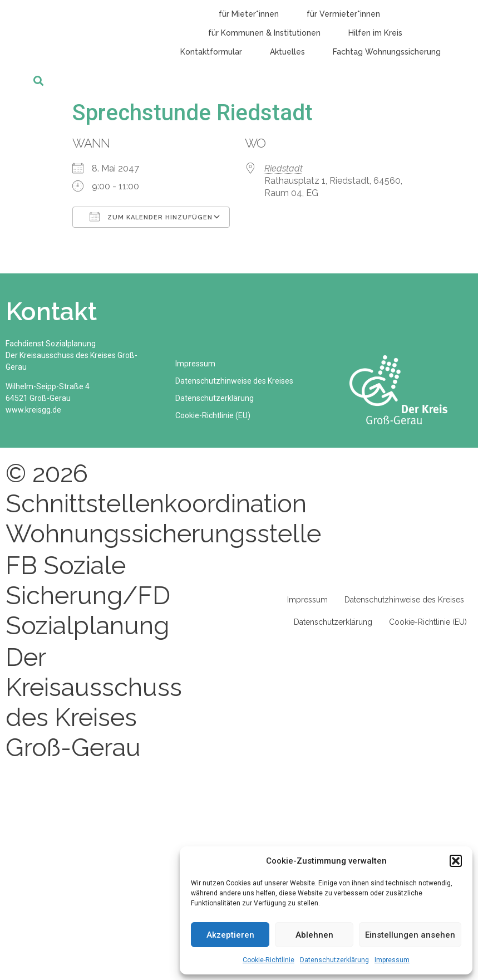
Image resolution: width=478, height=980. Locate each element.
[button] (456, 861)
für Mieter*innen (249, 14)
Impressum (392, 960)
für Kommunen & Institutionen (264, 33)
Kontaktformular (211, 52)
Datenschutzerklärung (334, 960)
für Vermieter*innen (343, 14)
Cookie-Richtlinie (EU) (213, 415)
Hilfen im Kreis (375, 33)
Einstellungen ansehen (410, 935)
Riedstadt (284, 168)
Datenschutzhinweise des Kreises (235, 381)
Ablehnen (314, 935)
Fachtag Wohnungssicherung (387, 52)
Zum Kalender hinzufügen (151, 217)
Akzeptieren (230, 935)
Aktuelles (287, 52)
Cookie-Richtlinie (268, 960)
